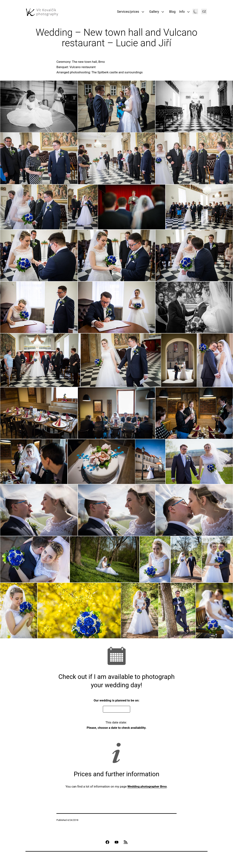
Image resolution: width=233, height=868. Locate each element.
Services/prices (128, 12)
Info (182, 12)
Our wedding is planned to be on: (117, 700)
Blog (172, 12)
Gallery (154, 12)
